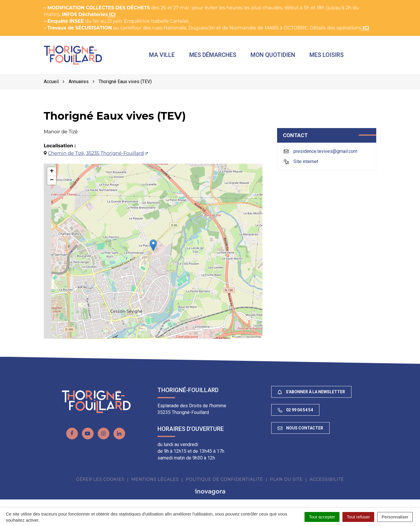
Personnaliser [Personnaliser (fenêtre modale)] (395, 517)
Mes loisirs (332, 56)
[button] (153, 248)
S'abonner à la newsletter (311, 395)
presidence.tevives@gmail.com (325, 154)
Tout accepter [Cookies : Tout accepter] (322, 517)
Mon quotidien (279, 56)
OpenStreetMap (253, 339)
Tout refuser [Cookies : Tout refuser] (358, 517)
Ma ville (168, 56)
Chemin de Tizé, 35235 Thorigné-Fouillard (96, 156)
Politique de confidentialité (224, 482)
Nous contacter (300, 431)
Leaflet (237, 339)
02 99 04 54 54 (295, 413)
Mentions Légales (155, 482)
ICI (112, 14)
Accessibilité (327, 482)
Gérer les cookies (100, 482)
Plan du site (286, 482)
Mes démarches (219, 56)
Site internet (306, 164)
